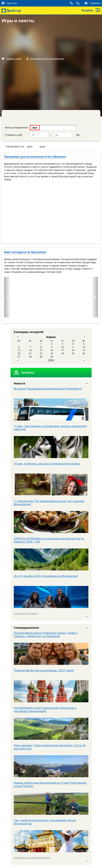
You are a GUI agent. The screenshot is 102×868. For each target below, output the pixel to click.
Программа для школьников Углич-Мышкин (35, 156)
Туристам (12, 3)
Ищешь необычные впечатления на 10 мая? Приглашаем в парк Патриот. (50, 784)
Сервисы (95, 3)
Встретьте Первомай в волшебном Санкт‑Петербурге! (48, 388)
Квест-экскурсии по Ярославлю (25, 252)
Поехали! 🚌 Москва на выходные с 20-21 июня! (44, 670)
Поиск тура (74, 3)
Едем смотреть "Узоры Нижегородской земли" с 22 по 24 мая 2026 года (50, 747)
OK (67, 135)
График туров (14, 59)
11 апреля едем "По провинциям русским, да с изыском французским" (49, 503)
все (35, 128)
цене (42, 146)
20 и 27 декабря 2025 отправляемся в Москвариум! (46, 576)
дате (30, 146)
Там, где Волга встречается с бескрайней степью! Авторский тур (45, 822)
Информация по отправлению (47, 59)
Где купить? (28, 372)
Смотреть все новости (26, 613)
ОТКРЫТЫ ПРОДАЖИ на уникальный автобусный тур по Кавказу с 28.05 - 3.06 (49, 540)
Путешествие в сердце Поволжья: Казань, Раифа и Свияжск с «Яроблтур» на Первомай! (46, 634)
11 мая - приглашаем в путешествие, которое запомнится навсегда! (50, 428)
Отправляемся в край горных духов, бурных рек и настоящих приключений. (45, 709)
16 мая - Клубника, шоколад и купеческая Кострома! (47, 463)
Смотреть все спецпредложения (32, 857)
